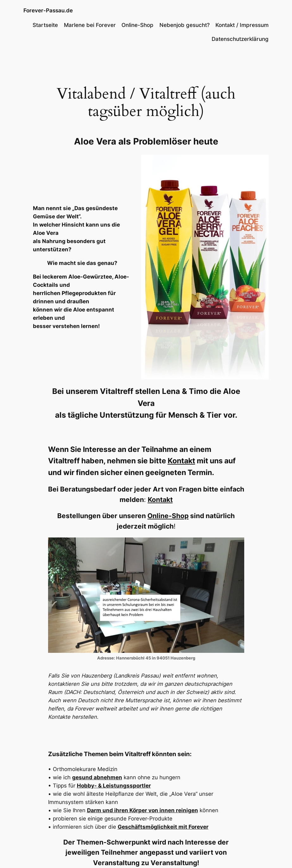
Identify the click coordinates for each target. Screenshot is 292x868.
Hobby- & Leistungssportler (114, 786)
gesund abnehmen (97, 777)
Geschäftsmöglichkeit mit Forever (163, 827)
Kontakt (181, 461)
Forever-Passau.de (48, 10)
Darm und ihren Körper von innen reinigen (143, 810)
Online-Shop (168, 516)
